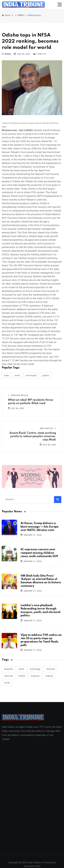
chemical (50, 669)
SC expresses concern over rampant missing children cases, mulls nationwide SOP (39, 553)
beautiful (9, 669)
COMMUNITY (31, 375)
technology (35, 669)
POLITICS (46, 375)
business (35, 676)
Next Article (48, 428)
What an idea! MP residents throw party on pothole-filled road (31, 402)
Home (6, 15)
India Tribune (34, 864)
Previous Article (18, 395)
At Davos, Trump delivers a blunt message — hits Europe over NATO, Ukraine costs (40, 527)
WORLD (17, 375)
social (7, 683)
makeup (49, 676)
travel (21, 669)
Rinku (8, 54)
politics (22, 676)
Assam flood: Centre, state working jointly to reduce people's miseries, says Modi (33, 436)
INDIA (21, 15)
